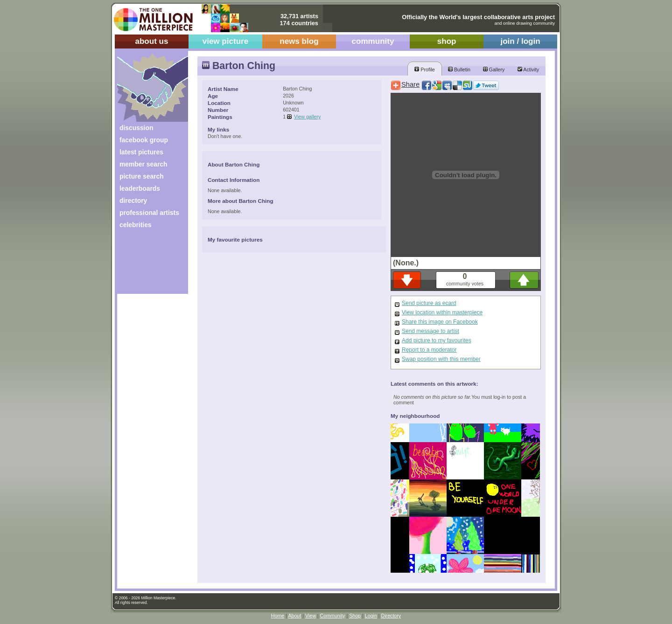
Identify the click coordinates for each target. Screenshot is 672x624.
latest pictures (141, 152)
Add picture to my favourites (437, 340)
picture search (142, 176)
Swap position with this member (441, 359)
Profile (424, 69)
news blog (299, 41)
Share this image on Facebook (440, 322)
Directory (391, 616)
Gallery (494, 69)
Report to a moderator (429, 350)
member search (143, 164)
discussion (136, 128)
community (373, 41)
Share (410, 84)
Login (371, 616)
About (294, 616)
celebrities (136, 225)
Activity (528, 69)
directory (133, 201)
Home (278, 616)
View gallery (307, 117)
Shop (355, 616)
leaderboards (140, 188)
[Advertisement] (146, 265)
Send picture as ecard (429, 303)
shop (447, 41)
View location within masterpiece (442, 312)
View (311, 616)
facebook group (144, 140)
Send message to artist (430, 331)
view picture (226, 41)
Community (333, 616)
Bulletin (459, 69)
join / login (520, 41)
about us (151, 41)
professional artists (149, 213)
